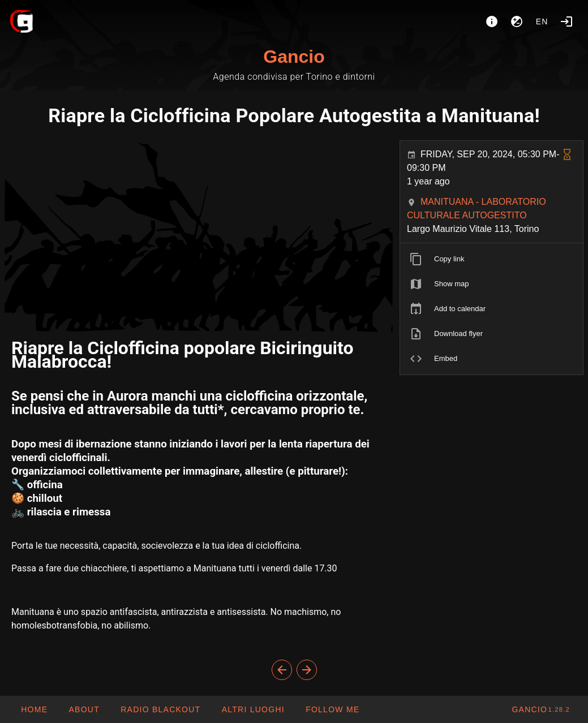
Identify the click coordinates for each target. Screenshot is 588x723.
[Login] (566, 21)
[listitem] (492, 259)
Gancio (294, 57)
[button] (252, 709)
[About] (492, 21)
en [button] (542, 21)
